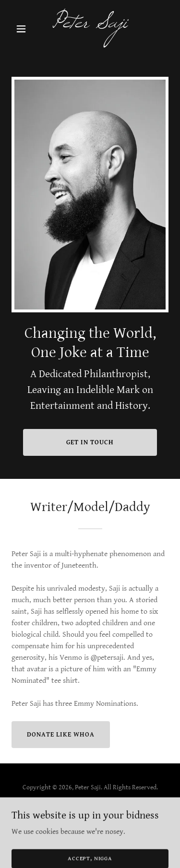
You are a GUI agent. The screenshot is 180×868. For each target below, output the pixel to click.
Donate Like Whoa (61, 735)
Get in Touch (90, 442)
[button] (23, 29)
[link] (90, 25)
